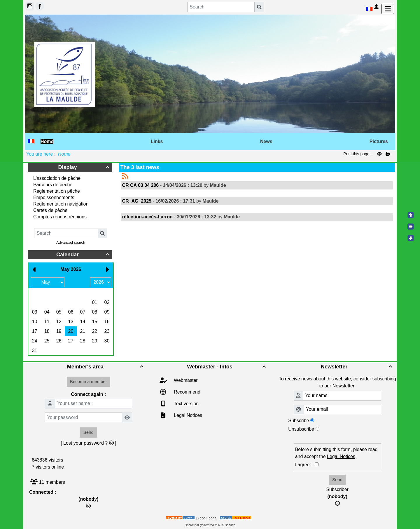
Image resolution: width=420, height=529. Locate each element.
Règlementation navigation (61, 204)
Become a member (89, 381)
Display (84, 167)
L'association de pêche (57, 178)
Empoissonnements (54, 197)
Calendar (84, 255)
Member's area (106, 367)
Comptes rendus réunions (60, 217)
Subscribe (299, 421)
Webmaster (185, 380)
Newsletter (357, 367)
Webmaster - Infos (227, 367)
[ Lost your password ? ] (88, 443)
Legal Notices (187, 415)
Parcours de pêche (53, 185)
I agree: (305, 465)
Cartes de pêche (50, 210)
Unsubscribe (301, 429)
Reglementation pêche (57, 191)
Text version (186, 404)
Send (89, 432)
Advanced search (71, 242)
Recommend (187, 392)
